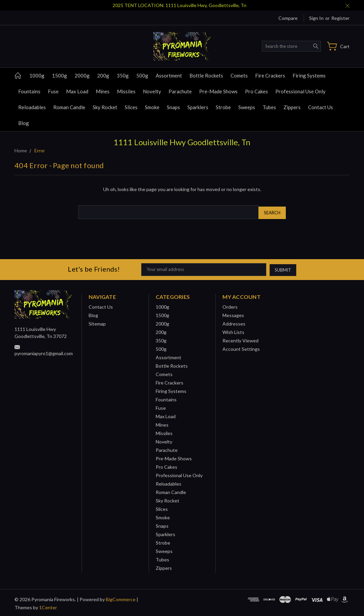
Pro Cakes (256, 91)
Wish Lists (233, 330)
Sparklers (198, 107)
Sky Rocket (105, 107)
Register (340, 18)
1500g (59, 75)
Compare (288, 18)
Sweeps (247, 107)
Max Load (77, 91)
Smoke (152, 107)
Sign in (316, 18)
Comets (239, 75)
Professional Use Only (300, 91)
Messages (233, 314)
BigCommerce (121, 598)
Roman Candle (69, 107)
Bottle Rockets (206, 75)
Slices (131, 107)
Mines (103, 91)
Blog (24, 123)
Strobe (223, 107)
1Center (48, 606)
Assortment (169, 75)
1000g (37, 75)
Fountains (29, 91)
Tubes (269, 107)
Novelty (152, 91)
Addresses (234, 322)
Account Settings (241, 347)
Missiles (126, 91)
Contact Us (321, 107)
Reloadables (32, 107)
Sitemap (97, 322)
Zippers (292, 107)
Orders (230, 305)
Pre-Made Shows (218, 91)
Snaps (173, 107)
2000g (82, 75)
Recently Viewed (240, 339)
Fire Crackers (270, 75)
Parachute (180, 91)
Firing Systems (309, 75)
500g (142, 75)
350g (123, 75)
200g (103, 75)
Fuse (53, 91)
